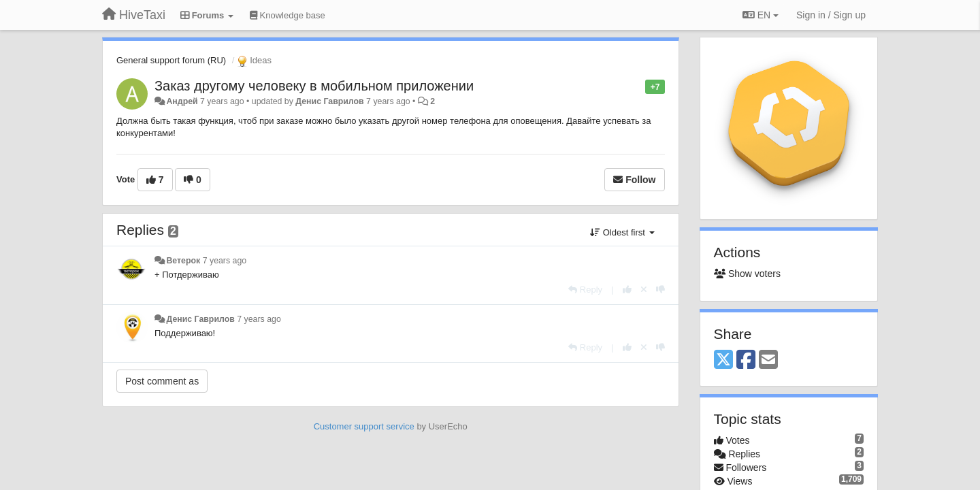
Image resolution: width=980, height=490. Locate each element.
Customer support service (364, 426)
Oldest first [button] (622, 232)
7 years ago (225, 261)
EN (761, 15)
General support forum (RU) (171, 60)
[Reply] (585, 290)
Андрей (182, 101)
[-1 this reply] (660, 290)
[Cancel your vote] (644, 290)
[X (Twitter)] (723, 360)
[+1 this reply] (627, 290)
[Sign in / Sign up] (831, 15)
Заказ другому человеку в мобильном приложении (314, 86)
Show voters (747, 274)
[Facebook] (746, 360)
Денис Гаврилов (329, 101)
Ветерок (183, 261)
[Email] (768, 360)
